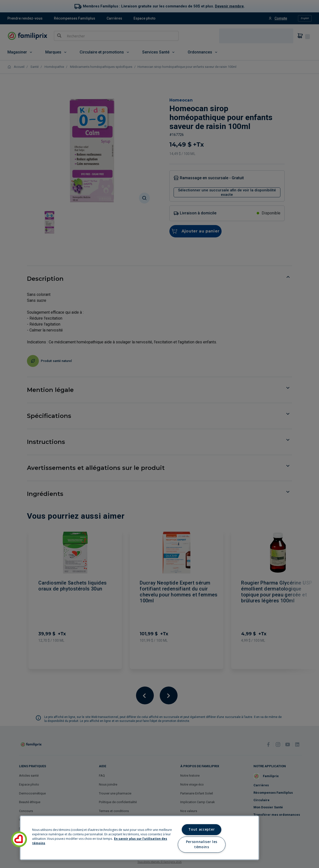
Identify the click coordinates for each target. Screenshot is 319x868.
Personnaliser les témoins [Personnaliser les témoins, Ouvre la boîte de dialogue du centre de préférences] (202, 844)
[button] (19, 839)
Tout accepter (202, 829)
